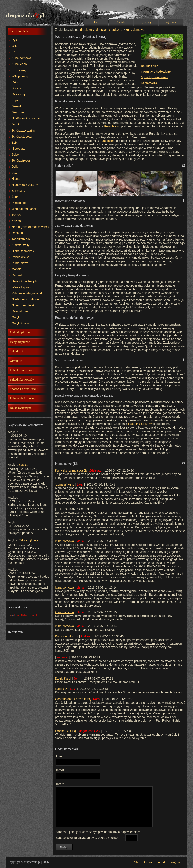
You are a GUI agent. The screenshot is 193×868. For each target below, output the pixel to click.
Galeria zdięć (150, 66)
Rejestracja (146, 22)
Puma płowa (20, 263)
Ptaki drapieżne (20, 332)
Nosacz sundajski (23, 305)
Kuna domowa (21, 58)
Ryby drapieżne (20, 342)
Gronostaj (18, 94)
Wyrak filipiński (22, 287)
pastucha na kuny (140, 424)
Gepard (17, 275)
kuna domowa (135, 30)
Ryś (14, 40)
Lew (14, 173)
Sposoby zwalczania (154, 77)
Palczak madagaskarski (28, 293)
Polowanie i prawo (22, 398)
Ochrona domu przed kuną (73, 699)
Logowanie (171, 22)
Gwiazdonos (20, 311)
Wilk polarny (20, 76)
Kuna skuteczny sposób (71, 471)
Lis (14, 52)
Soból (16, 155)
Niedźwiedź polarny (25, 185)
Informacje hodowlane (156, 72)
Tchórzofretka (21, 161)
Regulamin (178, 862)
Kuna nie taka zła (67, 636)
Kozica (16, 221)
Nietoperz (18, 149)
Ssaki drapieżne (20, 31)
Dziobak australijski (25, 281)
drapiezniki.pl (89, 30)
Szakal (16, 106)
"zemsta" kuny (65, 484)
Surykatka (18, 191)
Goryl (15, 317)
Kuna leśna (19, 64)
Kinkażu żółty (21, 245)
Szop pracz (19, 112)
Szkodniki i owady (22, 380)
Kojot (15, 100)
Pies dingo (19, 203)
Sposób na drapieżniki (24, 389)
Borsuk (16, 88)
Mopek (16, 269)
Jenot (15, 124)
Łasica (23, 465)
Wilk (15, 46)
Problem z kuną (65, 731)
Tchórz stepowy (22, 137)
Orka (15, 82)
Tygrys (16, 215)
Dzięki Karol (63, 679)
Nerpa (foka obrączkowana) (30, 227)
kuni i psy (61, 689)
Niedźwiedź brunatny (26, 118)
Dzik (15, 167)
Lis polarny (19, 70)
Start (137, 862)
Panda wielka (21, 257)
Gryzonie (16, 361)
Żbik (15, 143)
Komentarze (149, 83)
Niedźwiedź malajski (25, 299)
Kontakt (121, 22)
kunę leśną (107, 141)
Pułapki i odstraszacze (24, 370)
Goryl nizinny (20, 323)
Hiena (16, 179)
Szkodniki (16, 351)
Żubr (15, 197)
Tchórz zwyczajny (23, 130)
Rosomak (18, 233)
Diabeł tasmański (23, 251)
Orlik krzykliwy (28, 540)
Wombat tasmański (25, 209)
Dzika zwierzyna (21, 408)
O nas (96, 22)
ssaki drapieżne (112, 30)
